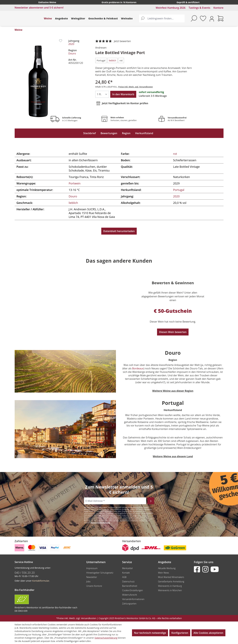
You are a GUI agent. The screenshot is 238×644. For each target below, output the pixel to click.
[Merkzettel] (203, 18)
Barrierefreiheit (130, 586)
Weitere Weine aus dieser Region (173, 391)
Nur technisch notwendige (150, 633)
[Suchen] (143, 18)
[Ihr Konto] (212, 19)
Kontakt (126, 573)
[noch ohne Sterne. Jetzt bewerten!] (114, 41)
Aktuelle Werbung (167, 568)
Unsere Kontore (94, 586)
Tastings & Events (199, 8)
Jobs (88, 581)
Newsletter (92, 577)
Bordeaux (138, 368)
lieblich (73, 203)
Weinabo (127, 18)
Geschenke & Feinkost (103, 18)
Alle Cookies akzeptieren (208, 633)
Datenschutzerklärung (100, 523)
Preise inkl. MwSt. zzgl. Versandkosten (136, 87)
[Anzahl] (102, 94)
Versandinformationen (133, 599)
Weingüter (78, 18)
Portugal (179, 190)
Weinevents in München (170, 590)
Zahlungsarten (129, 604)
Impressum (92, 568)
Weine (48, 18)
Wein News (163, 573)
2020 (71, 44)
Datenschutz (128, 581)
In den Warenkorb (123, 94)
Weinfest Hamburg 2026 (171, 8)
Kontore (218, 8)
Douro (72, 53)
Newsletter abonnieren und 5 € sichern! (39, 8)
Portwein (75, 183)
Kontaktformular (41, 581)
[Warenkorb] (221, 18)
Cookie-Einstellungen (132, 590)
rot (175, 154)
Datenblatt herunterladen (119, 231)
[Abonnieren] (151, 501)
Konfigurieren (180, 633)
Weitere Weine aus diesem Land (173, 456)
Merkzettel (127, 568)
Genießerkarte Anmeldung (171, 581)
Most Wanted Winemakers (171, 577)
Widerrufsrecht (129, 595)
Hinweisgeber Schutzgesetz (100, 573)
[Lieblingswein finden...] (165, 18)
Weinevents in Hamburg (170, 586)
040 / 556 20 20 (25, 573)
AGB (124, 577)
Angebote (61, 18)
